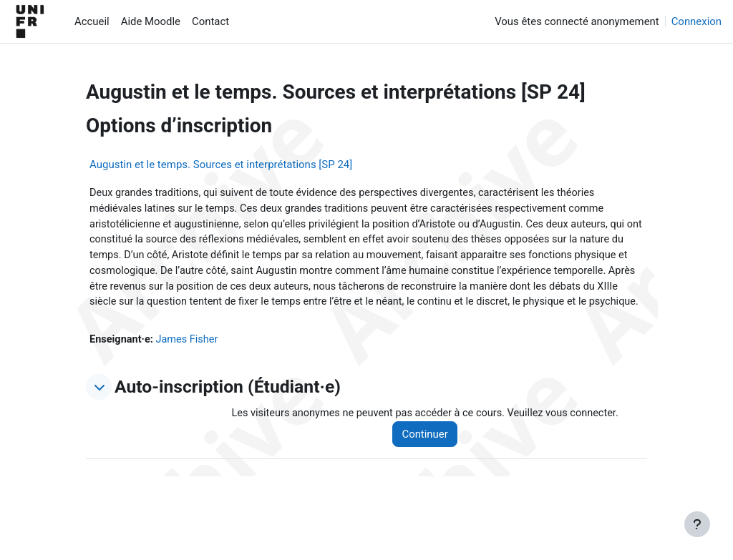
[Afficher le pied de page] (697, 524)
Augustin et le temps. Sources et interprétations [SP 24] (221, 164)
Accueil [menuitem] (92, 21)
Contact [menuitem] (210, 21)
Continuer (430, 454)
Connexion (696, 21)
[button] (99, 407)
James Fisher (189, 359)
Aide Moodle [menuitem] (151, 21)
